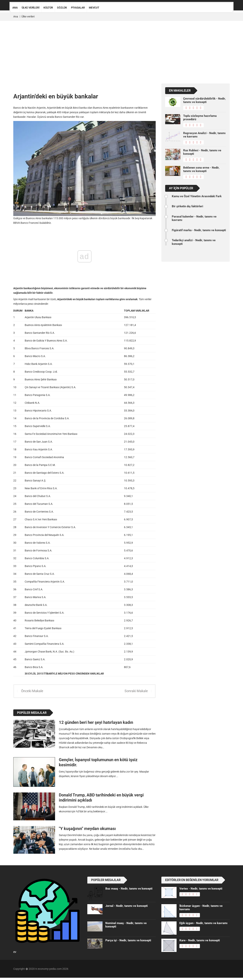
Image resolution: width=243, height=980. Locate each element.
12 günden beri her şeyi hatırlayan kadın (96, 722)
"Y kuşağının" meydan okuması (87, 828)
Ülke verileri (31, 8)
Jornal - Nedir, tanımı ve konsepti (127, 906)
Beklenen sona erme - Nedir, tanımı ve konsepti (201, 169)
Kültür (48, 8)
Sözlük (62, 8)
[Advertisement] (121, 49)
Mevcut (94, 8)
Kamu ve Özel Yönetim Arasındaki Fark (197, 196)
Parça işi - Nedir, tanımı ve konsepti (128, 940)
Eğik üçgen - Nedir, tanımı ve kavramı (203, 923)
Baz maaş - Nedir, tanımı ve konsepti (129, 889)
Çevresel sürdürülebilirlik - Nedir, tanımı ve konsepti (204, 100)
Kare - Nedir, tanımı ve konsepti (200, 940)
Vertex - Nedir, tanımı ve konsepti (201, 889)
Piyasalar (78, 8)
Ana (15, 8)
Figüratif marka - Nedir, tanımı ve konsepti (199, 230)
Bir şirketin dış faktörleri (187, 206)
